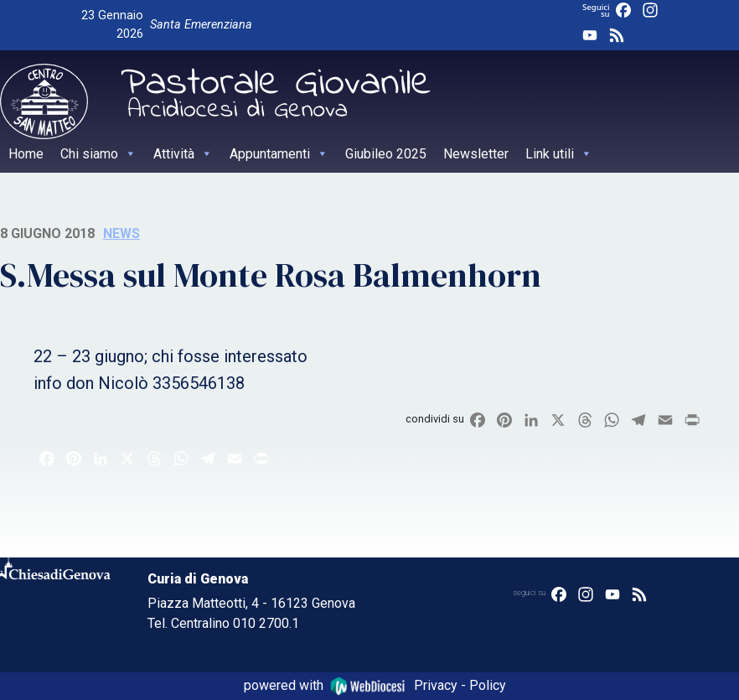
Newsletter (476, 154)
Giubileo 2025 (386, 154)
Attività (183, 154)
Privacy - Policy (460, 685)
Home (26, 154)
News (121, 233)
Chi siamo (98, 154)
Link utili (559, 154)
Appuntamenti (279, 154)
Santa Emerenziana (201, 25)
